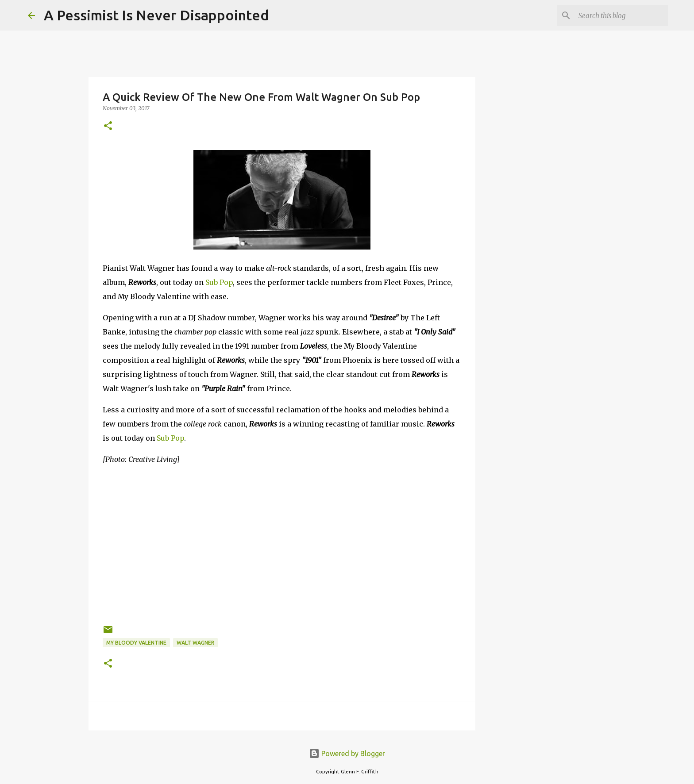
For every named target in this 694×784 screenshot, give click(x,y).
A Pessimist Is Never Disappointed (156, 15)
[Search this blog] (621, 15)
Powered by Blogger (347, 753)
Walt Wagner (195, 643)
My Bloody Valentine (136, 643)
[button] (108, 126)
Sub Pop (219, 282)
